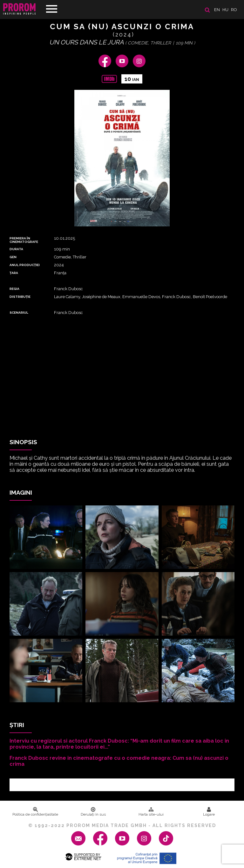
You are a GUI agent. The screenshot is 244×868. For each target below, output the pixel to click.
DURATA (16, 249)
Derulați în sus (93, 812)
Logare (209, 812)
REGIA (14, 289)
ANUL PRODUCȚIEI (25, 265)
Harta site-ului (151, 812)
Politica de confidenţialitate (35, 812)
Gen (13, 257)
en (217, 10)
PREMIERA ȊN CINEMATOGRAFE (24, 240)
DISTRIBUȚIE (20, 297)
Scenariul (19, 313)
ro (234, 10)
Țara (14, 273)
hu (225, 10)
